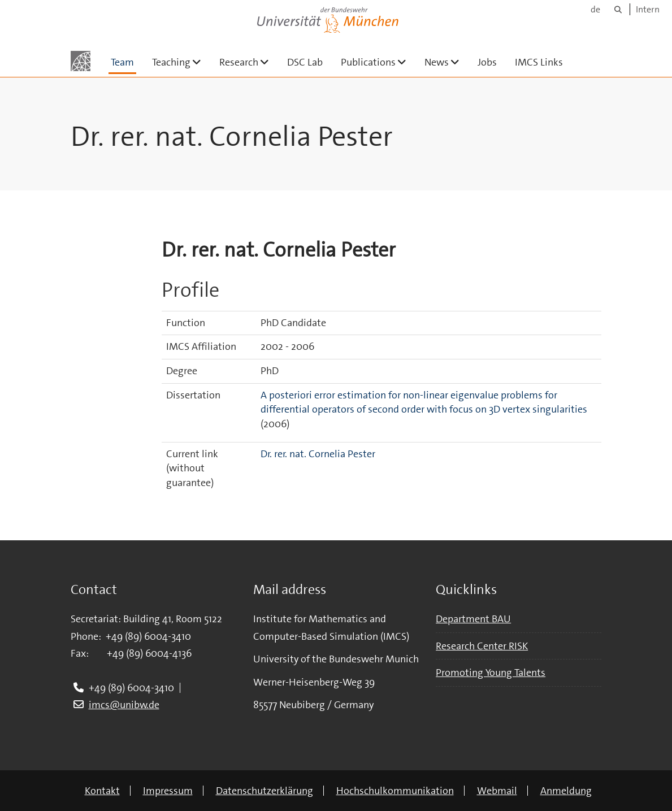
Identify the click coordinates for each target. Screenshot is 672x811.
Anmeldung (566, 791)
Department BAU (473, 619)
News (446, 62)
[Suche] (618, 9)
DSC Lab (305, 62)
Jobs (487, 62)
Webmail (497, 791)
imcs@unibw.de (124, 705)
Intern (648, 9)
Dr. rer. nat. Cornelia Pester (318, 454)
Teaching (181, 62)
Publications (378, 62)
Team (122, 62)
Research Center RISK (482, 646)
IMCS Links (539, 62)
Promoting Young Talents (491, 673)
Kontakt (102, 791)
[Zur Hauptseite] (81, 61)
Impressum (168, 791)
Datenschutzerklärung (265, 791)
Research (249, 62)
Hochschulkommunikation (395, 791)
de (595, 9)
